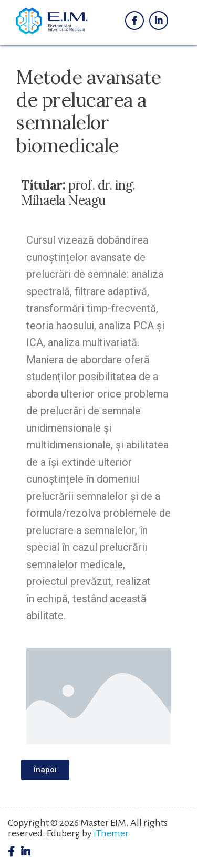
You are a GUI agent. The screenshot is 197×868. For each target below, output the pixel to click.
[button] (45, 770)
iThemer (111, 833)
